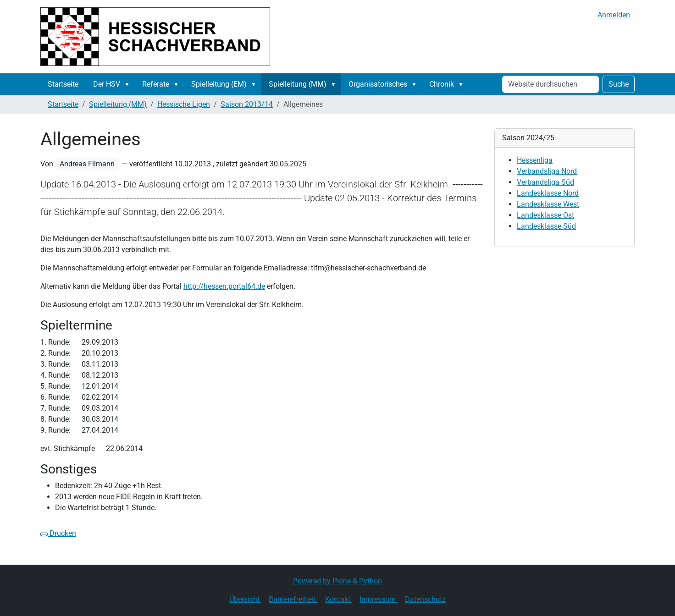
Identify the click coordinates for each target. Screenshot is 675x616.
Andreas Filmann (87, 164)
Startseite (63, 84)
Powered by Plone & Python (337, 581)
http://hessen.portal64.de (224, 286)
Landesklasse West (548, 204)
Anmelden (614, 15)
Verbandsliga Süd (545, 182)
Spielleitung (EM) (219, 84)
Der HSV (107, 84)
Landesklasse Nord (548, 193)
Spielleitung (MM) (298, 84)
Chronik (442, 84)
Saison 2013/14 (247, 104)
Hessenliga (535, 160)
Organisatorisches (378, 84)
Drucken (58, 533)
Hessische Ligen (184, 104)
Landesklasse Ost (545, 215)
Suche (619, 84)
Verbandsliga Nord (547, 171)
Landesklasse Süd (546, 226)
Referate (156, 84)
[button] (129, 84)
